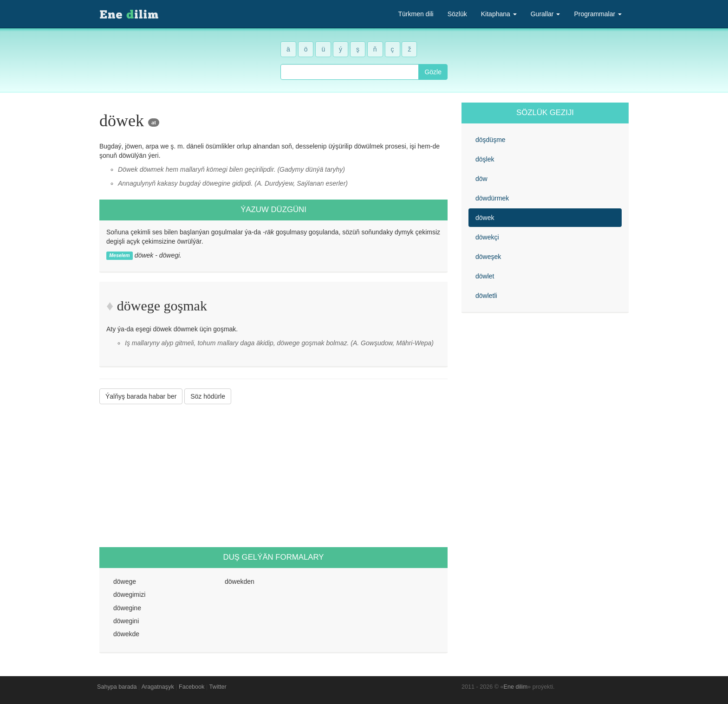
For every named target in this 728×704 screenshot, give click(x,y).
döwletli (486, 296)
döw (481, 179)
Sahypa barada (117, 687)
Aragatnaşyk (158, 687)
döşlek (485, 159)
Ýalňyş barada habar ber (141, 396)
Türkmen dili (416, 14)
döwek (485, 218)
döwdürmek (492, 198)
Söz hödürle (208, 396)
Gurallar (546, 14)
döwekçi (487, 237)
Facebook (192, 687)
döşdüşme (491, 140)
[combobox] (350, 72)
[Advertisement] (273, 476)
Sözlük (457, 14)
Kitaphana (499, 14)
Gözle (433, 72)
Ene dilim (516, 687)
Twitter (218, 687)
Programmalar (598, 14)
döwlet (485, 276)
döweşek (488, 257)
